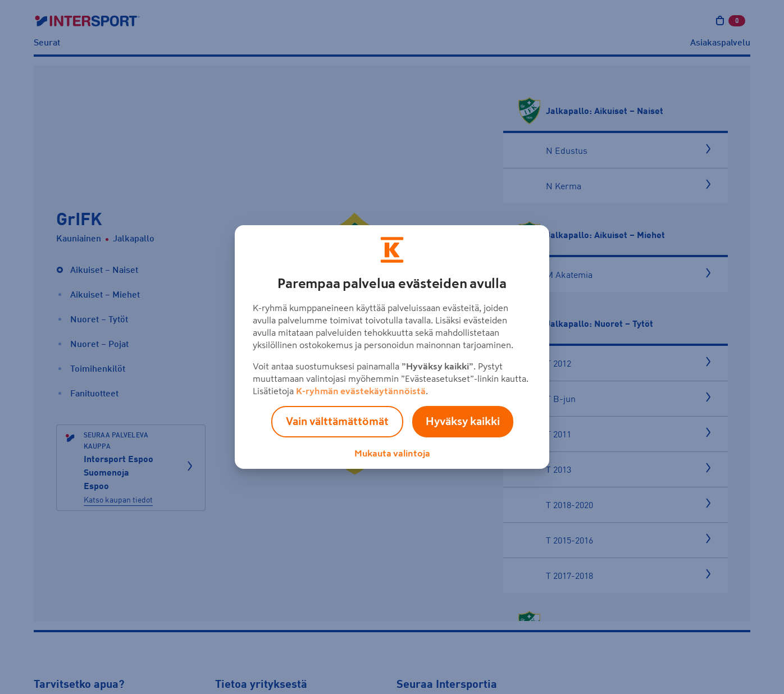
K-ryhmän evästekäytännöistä (361, 391)
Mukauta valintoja (392, 453)
